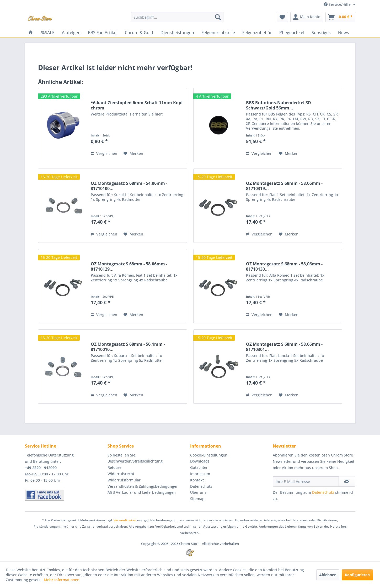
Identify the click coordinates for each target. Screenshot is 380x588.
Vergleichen (104, 153)
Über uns (198, 492)
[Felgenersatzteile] (218, 33)
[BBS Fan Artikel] (103, 33)
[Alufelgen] (71, 33)
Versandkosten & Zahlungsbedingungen (143, 486)
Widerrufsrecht (121, 474)
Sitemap (197, 499)
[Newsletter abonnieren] (347, 481)
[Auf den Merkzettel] (133, 154)
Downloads (200, 461)
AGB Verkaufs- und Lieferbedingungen (142, 492)
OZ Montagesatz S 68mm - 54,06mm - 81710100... (129, 186)
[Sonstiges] (321, 33)
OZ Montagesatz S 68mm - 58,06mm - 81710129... (129, 266)
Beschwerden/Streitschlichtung (135, 461)
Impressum (200, 474)
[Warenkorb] (340, 17)
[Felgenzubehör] (257, 33)
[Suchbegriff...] (177, 17)
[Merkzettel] (282, 17)
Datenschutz (201, 486)
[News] (344, 33)
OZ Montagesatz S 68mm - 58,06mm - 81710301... (284, 347)
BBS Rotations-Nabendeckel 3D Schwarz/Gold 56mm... (279, 105)
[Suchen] (218, 17)
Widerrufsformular (124, 480)
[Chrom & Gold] (139, 33)
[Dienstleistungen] (177, 33)
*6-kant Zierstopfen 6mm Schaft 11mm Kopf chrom (137, 105)
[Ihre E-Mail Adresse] (306, 481)
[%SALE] (48, 33)
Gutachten (199, 467)
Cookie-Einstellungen (209, 455)
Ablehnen (328, 575)
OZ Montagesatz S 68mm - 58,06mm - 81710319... (284, 186)
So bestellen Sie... (123, 455)
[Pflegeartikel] (292, 33)
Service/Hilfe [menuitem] (338, 4)
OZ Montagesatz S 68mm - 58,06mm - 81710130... (284, 266)
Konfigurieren (357, 575)
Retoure (114, 467)
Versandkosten (125, 520)
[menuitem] (177, 17)
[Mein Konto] (307, 17)
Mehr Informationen (62, 580)
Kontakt (197, 480)
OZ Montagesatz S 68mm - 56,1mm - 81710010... (128, 347)
